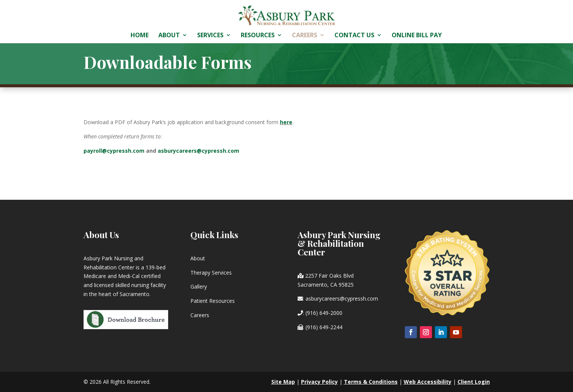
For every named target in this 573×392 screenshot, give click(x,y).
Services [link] (210, 36)
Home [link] (140, 36)
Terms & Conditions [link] (371, 382)
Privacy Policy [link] (319, 382)
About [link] (169, 36)
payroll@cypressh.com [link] (114, 151)
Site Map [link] (283, 382)
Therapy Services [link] (211, 273)
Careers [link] (305, 36)
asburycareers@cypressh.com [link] (198, 151)
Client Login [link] (474, 382)
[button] (411, 332)
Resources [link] (258, 36)
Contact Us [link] (354, 36)
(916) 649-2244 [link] (324, 327)
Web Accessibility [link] (428, 382)
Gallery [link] (199, 286)
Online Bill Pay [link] (417, 36)
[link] (287, 15)
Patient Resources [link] (213, 301)
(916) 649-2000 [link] (324, 313)
